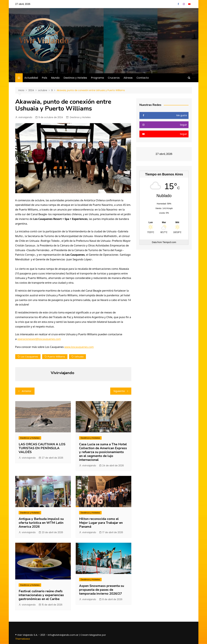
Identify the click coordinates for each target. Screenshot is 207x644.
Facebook (178, 4)
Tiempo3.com (169, 242)
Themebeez (23, 639)
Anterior (27, 391)
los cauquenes (29, 357)
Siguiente (119, 391)
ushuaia (79, 357)
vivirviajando (25, 117)
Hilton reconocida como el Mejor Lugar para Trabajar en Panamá (101, 523)
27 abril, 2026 (23, 4)
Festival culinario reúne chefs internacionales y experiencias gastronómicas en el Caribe (41, 595)
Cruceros (114, 78)
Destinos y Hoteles (75, 78)
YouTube (189, 4)
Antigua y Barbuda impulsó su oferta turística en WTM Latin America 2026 (41, 523)
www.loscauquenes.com (79, 347)
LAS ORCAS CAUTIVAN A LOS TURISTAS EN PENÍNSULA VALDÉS (42, 448)
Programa (97, 78)
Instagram (184, 4)
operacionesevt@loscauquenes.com (39, 339)
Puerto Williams (56, 357)
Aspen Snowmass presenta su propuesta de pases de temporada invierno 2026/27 (102, 590)
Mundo (55, 78)
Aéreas (128, 78)
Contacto (143, 78)
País (44, 78)
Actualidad (31, 78)
